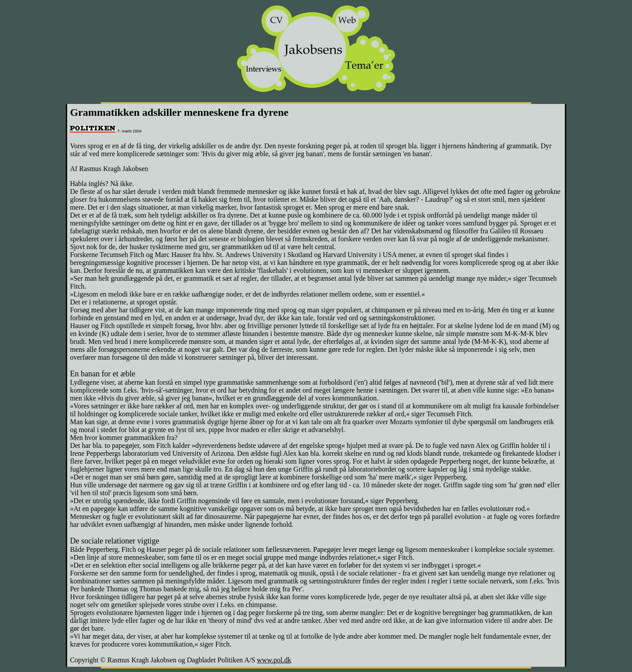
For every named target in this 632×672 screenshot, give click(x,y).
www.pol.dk (274, 660)
